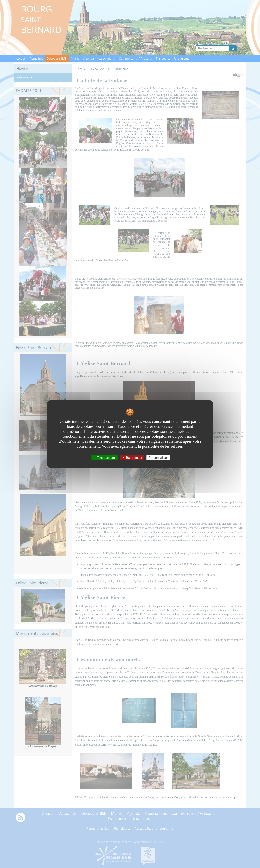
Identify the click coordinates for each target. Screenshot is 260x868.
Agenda (89, 58)
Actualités (36, 58)
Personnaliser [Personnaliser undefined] (158, 457)
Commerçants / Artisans (135, 58)
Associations (106, 58)
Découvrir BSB (57, 58)
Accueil (21, 58)
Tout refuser (132, 457)
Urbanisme (182, 58)
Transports (163, 58)
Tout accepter (105, 457)
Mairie (75, 58)
